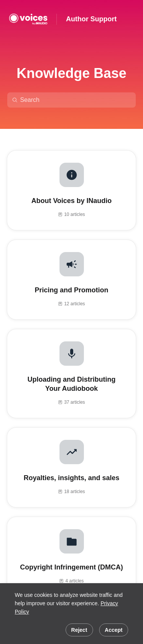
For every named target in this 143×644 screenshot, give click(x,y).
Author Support (91, 19)
